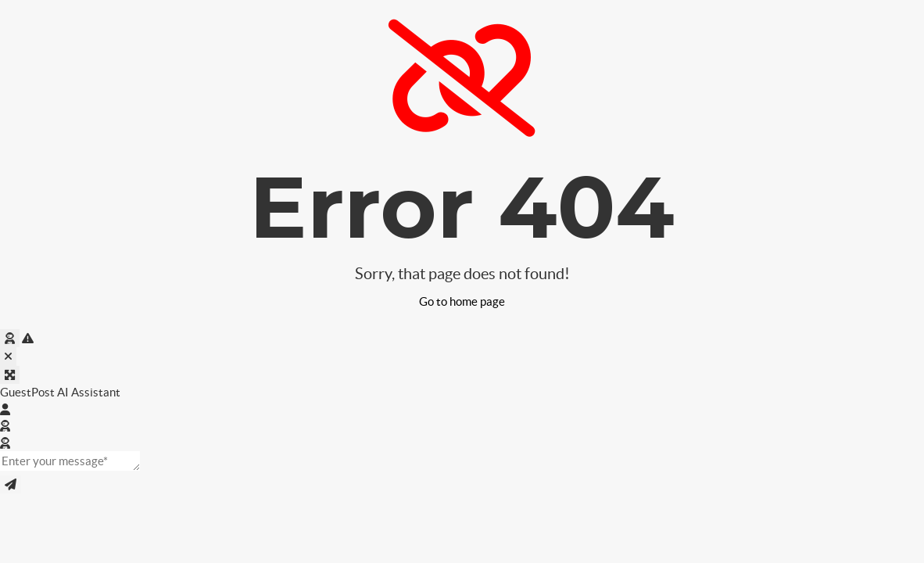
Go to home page (462, 301)
